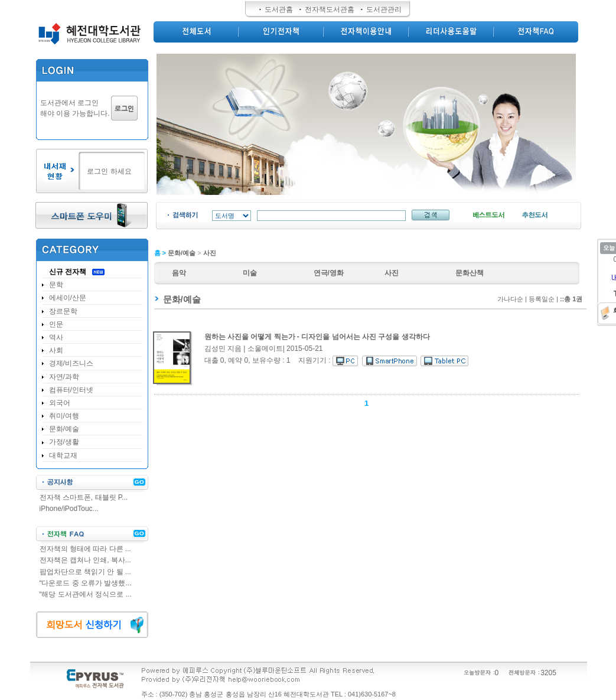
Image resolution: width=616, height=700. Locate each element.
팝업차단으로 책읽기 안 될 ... (85, 572)
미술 (250, 273)
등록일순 (542, 299)
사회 (56, 350)
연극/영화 (329, 273)
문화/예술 (182, 253)
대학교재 (63, 455)
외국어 (60, 403)
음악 (179, 273)
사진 (210, 253)
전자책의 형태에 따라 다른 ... (85, 549)
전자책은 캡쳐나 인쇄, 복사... (85, 560)
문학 (56, 285)
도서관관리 (384, 9)
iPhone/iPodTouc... (69, 509)
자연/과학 (64, 377)
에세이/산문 (68, 298)
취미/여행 (64, 416)
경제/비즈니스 (71, 363)
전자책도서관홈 (330, 9)
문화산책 (470, 273)
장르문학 (63, 311)
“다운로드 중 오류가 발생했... (86, 583)
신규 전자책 (68, 272)
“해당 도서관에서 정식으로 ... (86, 594)
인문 (56, 324)
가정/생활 (64, 442)
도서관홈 (279, 9)
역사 (56, 337)
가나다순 (510, 299)
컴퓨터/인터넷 (71, 390)
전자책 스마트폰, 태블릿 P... (84, 497)
